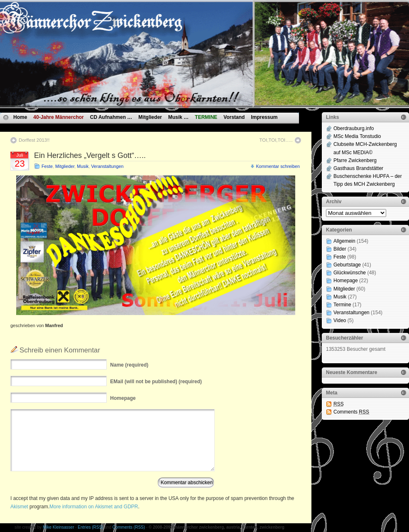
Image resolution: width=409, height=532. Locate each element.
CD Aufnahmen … (111, 117)
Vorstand (234, 117)
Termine (342, 305)
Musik (83, 166)
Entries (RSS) (90, 527)
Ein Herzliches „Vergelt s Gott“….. (90, 155)
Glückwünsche (350, 273)
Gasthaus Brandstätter (358, 168)
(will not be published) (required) (156, 382)
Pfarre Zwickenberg (355, 160)
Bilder (340, 249)
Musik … (178, 117)
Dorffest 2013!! (34, 140)
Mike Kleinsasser (59, 527)
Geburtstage (347, 265)
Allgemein (344, 241)
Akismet (19, 507)
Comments (351, 412)
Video (340, 320)
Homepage (346, 281)
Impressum (264, 117)
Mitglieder (150, 117)
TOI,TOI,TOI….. (276, 140)
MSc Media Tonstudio (357, 136)
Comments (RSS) (129, 527)
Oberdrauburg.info (354, 128)
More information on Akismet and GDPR (94, 507)
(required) (129, 365)
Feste (47, 166)
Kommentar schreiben (278, 166)
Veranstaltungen (107, 166)
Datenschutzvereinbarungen (47, 127)
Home (20, 117)
